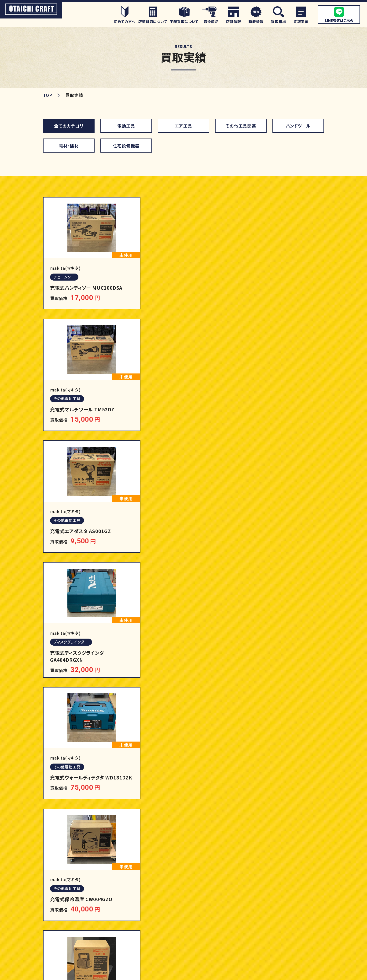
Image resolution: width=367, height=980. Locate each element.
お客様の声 (292, 932)
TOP (48, 95)
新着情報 (289, 943)
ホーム (179, 887)
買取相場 (181, 943)
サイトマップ (261, 973)
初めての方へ (185, 899)
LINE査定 (182, 932)
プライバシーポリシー (301, 973)
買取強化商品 (294, 887)
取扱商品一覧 (244, 887)
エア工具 (183, 125)
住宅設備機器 (126, 145)
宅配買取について (189, 921)
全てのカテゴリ (69, 125)
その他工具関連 (241, 125)
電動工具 (126, 125)
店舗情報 (289, 910)
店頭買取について (189, 910)
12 (235, 698)
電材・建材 (69, 145)
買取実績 (289, 899)
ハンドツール (298, 125)
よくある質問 (293, 921)
